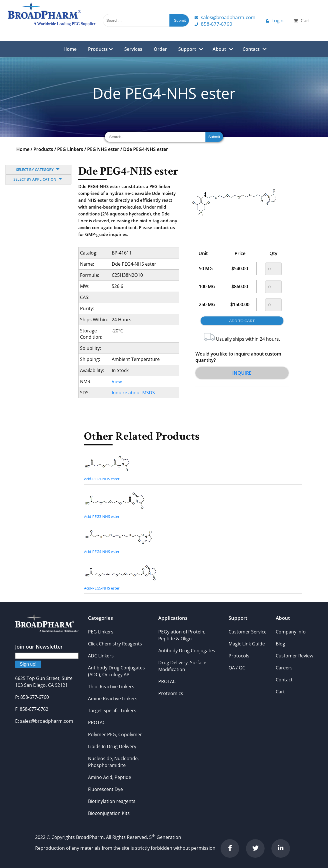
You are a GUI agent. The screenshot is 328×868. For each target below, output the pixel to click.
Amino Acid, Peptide (110, 777)
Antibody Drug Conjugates (187, 651)
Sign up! (28, 664)
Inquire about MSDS (133, 393)
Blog (280, 644)
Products (100, 49)
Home (70, 49)
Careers (284, 668)
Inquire (242, 373)
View (117, 381)
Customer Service (248, 632)
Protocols (239, 656)
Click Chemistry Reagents (115, 644)
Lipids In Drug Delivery (112, 746)
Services (133, 49)
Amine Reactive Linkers (113, 699)
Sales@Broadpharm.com (225, 17)
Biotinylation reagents (112, 801)
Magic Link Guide (247, 644)
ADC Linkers (101, 656)
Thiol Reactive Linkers (111, 687)
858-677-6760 (213, 24)
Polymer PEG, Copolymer (115, 734)
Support (187, 49)
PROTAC (97, 722)
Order (160, 49)
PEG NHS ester (103, 149)
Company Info (291, 632)
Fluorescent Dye (105, 789)
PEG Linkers (70, 149)
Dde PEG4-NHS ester (146, 149)
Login (275, 20)
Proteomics (171, 693)
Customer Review (294, 656)
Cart (280, 692)
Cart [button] (302, 20)
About (219, 49)
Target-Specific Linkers (112, 710)
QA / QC (237, 668)
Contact (251, 49)
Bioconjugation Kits (109, 813)
